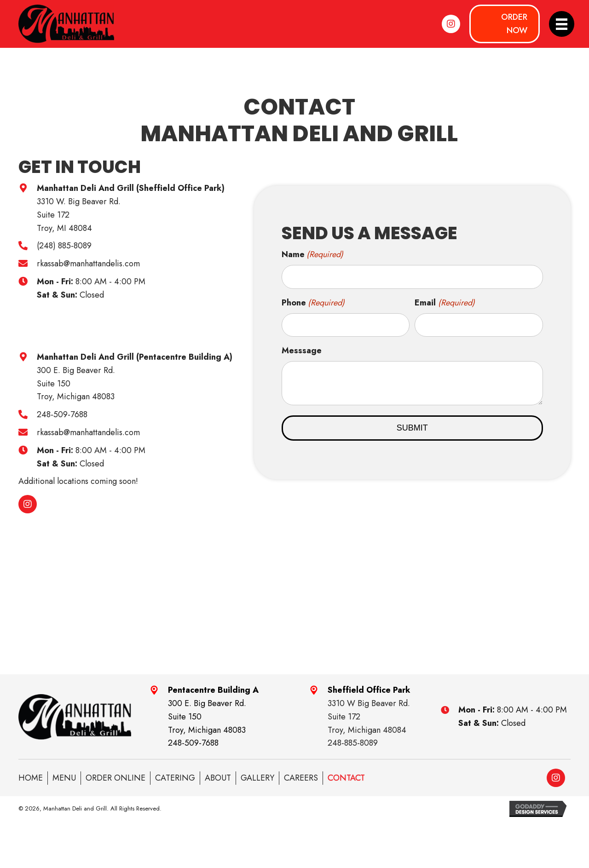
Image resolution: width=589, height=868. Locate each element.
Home (31, 778)
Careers (301, 778)
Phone (313, 303)
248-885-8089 (353, 743)
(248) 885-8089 (64, 246)
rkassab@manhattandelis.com (88, 264)
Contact (346, 778)
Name (313, 255)
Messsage (302, 351)
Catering (175, 778)
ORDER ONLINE (115, 778)
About (218, 778)
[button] (451, 24)
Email (445, 303)
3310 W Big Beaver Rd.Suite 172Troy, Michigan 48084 (369, 717)
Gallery (257, 778)
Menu (64, 778)
